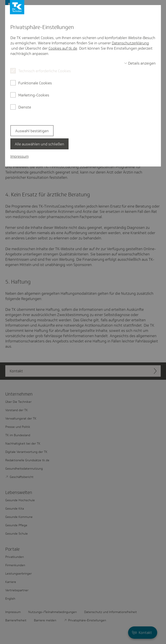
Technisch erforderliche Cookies (45, 71)
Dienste (25, 107)
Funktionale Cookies (35, 83)
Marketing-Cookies (34, 95)
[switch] (140, 63)
